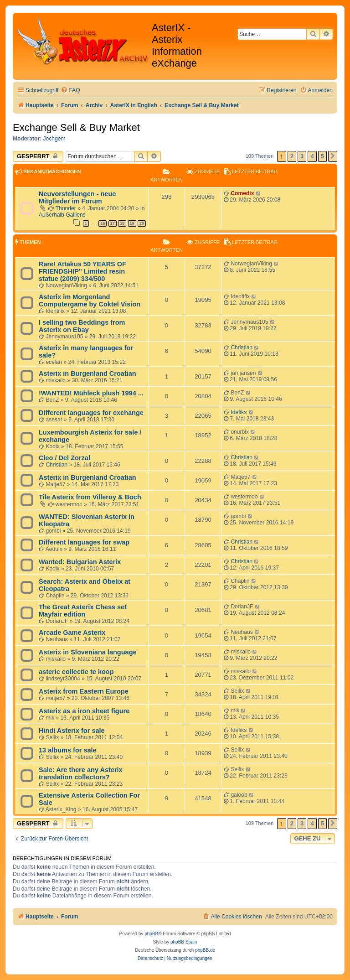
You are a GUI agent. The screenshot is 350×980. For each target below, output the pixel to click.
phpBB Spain (184, 942)
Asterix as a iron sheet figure (84, 711)
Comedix (242, 193)
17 (113, 223)
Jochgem (54, 139)
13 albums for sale (68, 750)
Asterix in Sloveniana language (88, 652)
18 (122, 223)
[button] (333, 156)
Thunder (66, 208)
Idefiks (239, 412)
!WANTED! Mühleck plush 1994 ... (91, 393)
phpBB (151, 934)
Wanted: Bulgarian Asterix (80, 562)
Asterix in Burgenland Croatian (87, 373)
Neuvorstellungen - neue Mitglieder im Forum (77, 197)
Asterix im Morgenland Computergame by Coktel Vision (90, 301)
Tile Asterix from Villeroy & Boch (90, 497)
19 (132, 223)
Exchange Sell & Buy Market (76, 127)
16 (103, 223)
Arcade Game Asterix (72, 633)
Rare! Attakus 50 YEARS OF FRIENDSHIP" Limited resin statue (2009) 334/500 (82, 271)
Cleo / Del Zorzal (64, 458)
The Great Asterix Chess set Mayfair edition (83, 611)
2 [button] (292, 156)
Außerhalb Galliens (62, 215)
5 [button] (322, 156)
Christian (242, 347)
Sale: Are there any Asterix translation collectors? (81, 773)
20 (142, 223)
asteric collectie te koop (76, 672)
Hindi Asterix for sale (72, 731)
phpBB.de (205, 950)
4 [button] (312, 156)
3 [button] (302, 156)
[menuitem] (70, 91)
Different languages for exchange (91, 413)
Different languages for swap (84, 542)
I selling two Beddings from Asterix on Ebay (82, 326)
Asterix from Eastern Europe (84, 691)
